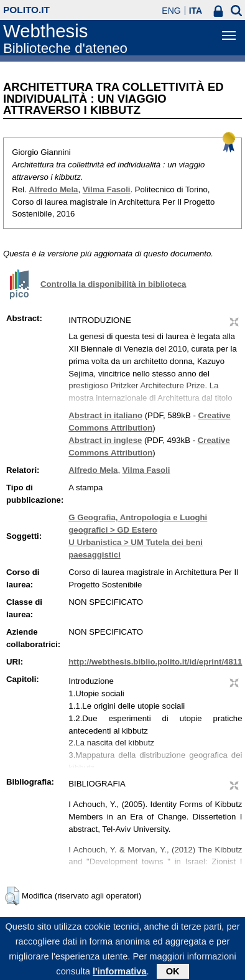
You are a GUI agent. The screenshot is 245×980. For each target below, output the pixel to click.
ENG (171, 11)
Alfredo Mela (53, 189)
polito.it (26, 10)
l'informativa (120, 974)
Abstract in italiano (105, 415)
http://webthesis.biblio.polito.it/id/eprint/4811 (155, 662)
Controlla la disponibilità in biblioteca (113, 284)
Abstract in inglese (105, 440)
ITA (196, 11)
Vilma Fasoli (107, 189)
